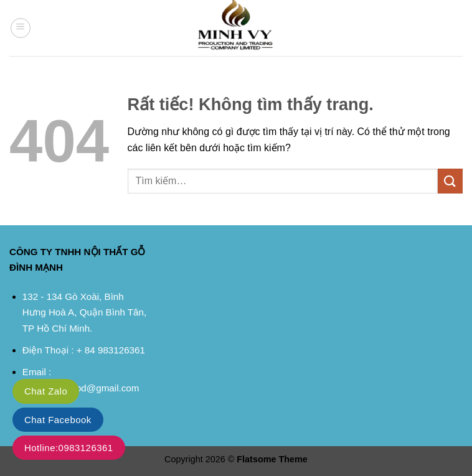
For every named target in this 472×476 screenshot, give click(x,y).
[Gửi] (450, 181)
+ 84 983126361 (111, 350)
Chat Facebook (58, 420)
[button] (21, 28)
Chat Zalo (46, 391)
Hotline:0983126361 (69, 448)
